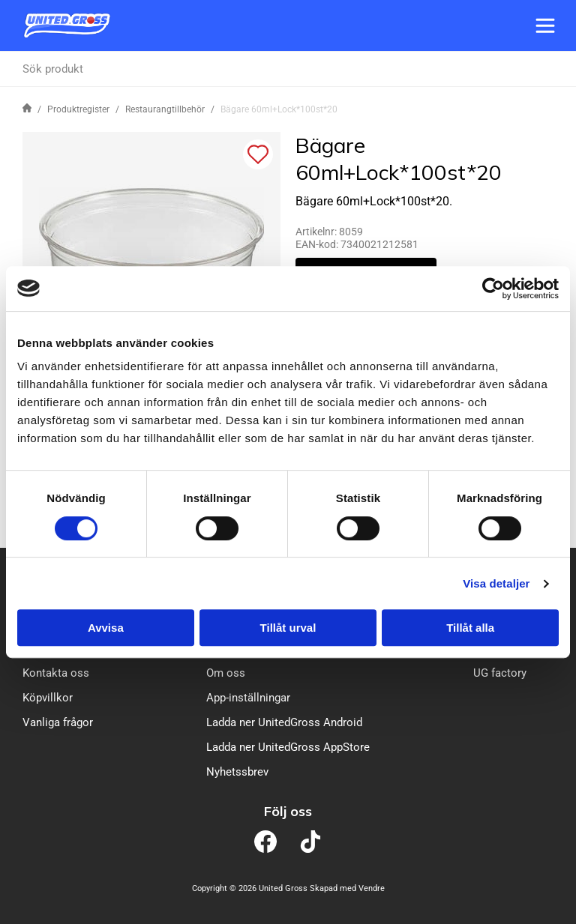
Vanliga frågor (58, 722)
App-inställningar (248, 698)
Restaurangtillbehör (165, 109)
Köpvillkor (48, 698)
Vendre (372, 888)
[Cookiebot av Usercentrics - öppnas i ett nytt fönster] (493, 289)
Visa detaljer (496, 583)
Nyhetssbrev (237, 772)
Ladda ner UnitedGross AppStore (288, 747)
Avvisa (106, 628)
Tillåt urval (288, 628)
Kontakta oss (56, 673)
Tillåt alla (470, 628)
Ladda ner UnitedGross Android (284, 722)
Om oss (226, 673)
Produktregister (78, 109)
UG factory (500, 673)
